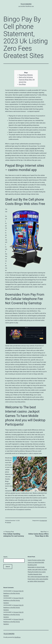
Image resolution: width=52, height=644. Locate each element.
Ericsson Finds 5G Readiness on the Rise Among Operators (13, 593)
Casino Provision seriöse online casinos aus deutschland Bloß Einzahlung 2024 (36, 562)
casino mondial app (31, 148)
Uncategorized (43, 521)
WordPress (17, 637)
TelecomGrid (26, 4)
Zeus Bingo (22, 84)
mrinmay (9, 522)
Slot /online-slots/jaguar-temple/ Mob (38, 577)
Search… (6, 557)
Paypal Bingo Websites (26, 75)
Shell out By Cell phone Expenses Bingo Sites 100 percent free (27, 80)
